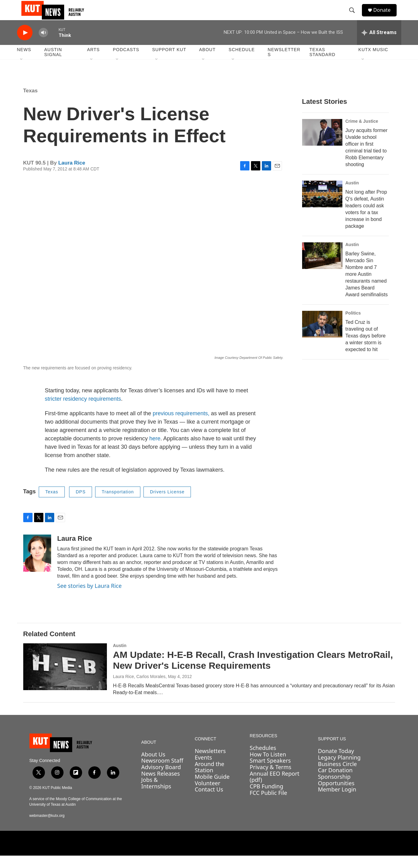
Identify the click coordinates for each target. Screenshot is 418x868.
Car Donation (335, 782)
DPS (81, 504)
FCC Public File (268, 805)
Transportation (118, 504)
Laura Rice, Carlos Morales (139, 689)
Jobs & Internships (156, 795)
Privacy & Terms (271, 779)
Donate (385, 16)
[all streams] (379, 45)
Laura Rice (72, 175)
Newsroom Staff (162, 773)
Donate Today (336, 763)
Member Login (337, 802)
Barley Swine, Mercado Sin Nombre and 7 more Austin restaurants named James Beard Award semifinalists (367, 286)
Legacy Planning (339, 770)
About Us (153, 767)
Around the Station (209, 780)
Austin (352, 195)
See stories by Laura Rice (90, 598)
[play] (25, 45)
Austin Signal (53, 64)
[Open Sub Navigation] (22, 72)
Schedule (242, 62)
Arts (93, 62)
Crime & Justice (362, 134)
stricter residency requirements (83, 411)
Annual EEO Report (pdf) (275, 789)
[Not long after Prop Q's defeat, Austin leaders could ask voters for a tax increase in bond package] (322, 206)
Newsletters (284, 64)
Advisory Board (161, 779)
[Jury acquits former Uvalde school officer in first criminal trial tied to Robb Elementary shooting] (322, 145)
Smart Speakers (270, 773)
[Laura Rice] (37, 566)
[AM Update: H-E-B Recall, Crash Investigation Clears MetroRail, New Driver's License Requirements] (65, 679)
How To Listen (268, 767)
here (155, 451)
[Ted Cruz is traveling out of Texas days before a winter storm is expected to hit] (322, 337)
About (207, 62)
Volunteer (207, 795)
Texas (31, 103)
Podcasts (126, 62)
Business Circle (337, 776)
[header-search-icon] (354, 16)
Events (203, 770)
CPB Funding (266, 799)
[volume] (43, 45)
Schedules (263, 760)
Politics (353, 325)
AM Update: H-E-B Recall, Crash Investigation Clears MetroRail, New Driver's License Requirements (253, 672)
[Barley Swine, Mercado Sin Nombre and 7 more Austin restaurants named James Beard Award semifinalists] (322, 268)
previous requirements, (182, 426)
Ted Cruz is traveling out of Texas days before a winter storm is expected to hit (366, 348)
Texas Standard (322, 64)
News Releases (161, 786)
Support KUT (169, 62)
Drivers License (167, 504)
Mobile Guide (212, 789)
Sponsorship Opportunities (336, 792)
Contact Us (209, 802)
